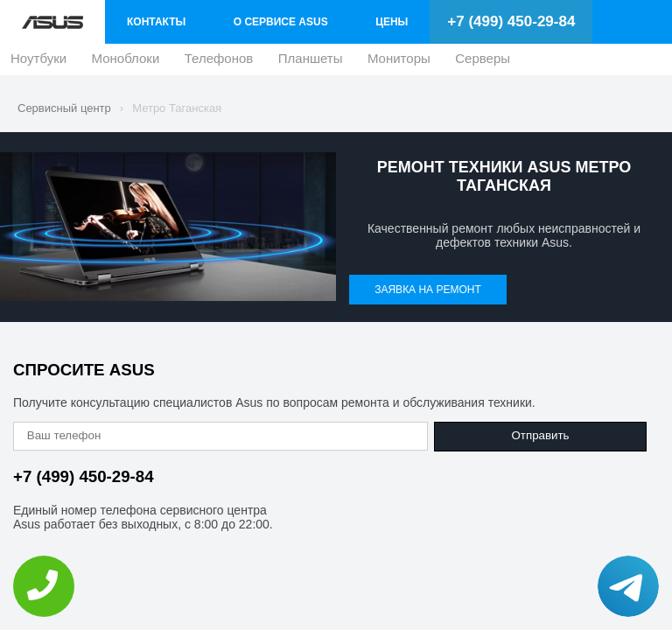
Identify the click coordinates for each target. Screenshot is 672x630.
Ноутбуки (38, 63)
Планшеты (311, 63)
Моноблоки (126, 63)
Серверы (483, 63)
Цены (392, 22)
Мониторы (399, 63)
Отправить (540, 435)
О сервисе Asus (281, 22)
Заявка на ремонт (428, 290)
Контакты (156, 22)
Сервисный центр (64, 108)
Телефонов (219, 63)
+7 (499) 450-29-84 (511, 21)
